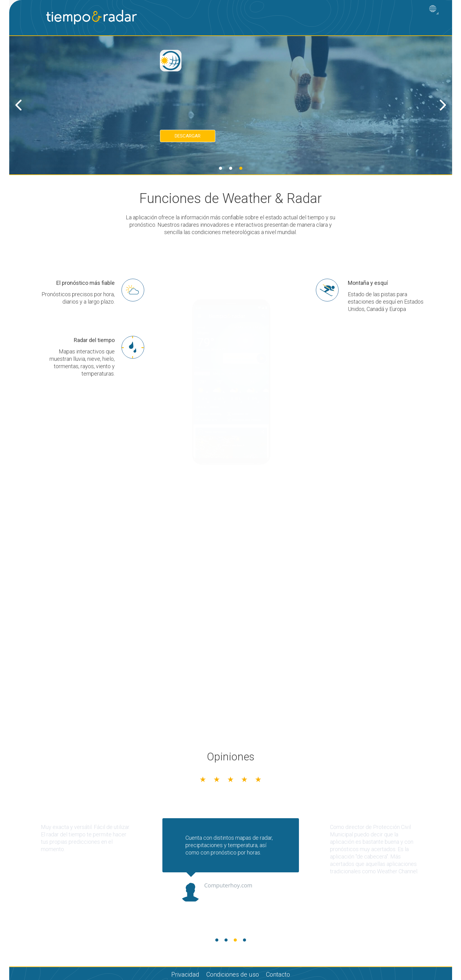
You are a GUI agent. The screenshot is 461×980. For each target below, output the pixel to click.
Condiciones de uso (233, 974)
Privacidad (185, 974)
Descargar (188, 136)
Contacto (278, 974)
